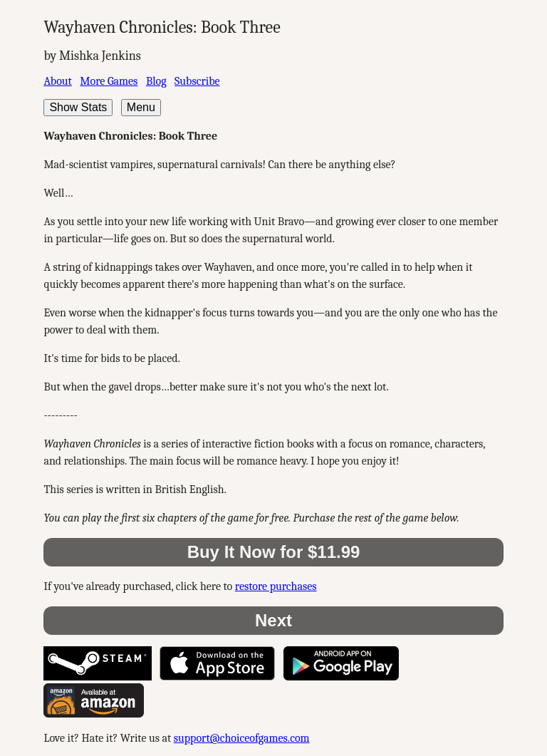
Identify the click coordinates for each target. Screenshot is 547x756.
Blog (156, 81)
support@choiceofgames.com (242, 738)
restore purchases (276, 586)
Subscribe (197, 81)
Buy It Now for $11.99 (274, 552)
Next (273, 620)
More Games (109, 81)
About (57, 81)
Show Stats (78, 107)
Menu (141, 107)
